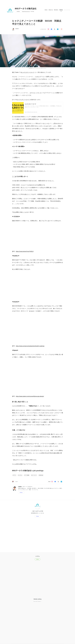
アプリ (15, 475)
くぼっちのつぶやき (37, 511)
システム (20, 475)
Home (46, 10)
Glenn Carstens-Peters (37, 68)
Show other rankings (37, 601)
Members (56, 10)
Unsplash (44, 68)
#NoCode (41, 475)
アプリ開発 (27, 475)
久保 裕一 (17, 29)
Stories (61, 10)
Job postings (67, 10)
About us (51, 10)
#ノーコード (34, 475)
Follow (18, 11)
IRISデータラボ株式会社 (26, 9)
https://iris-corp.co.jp (26, 11)
